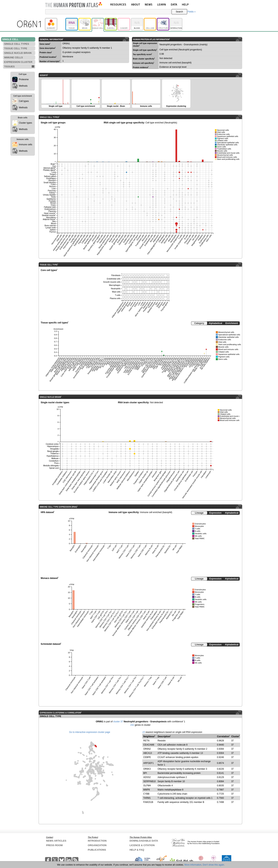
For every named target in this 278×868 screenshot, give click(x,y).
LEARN (162, 4)
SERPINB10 (149, 781)
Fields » (191, 12)
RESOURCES (118, 4)
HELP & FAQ (137, 850)
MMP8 (147, 790)
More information (193, 865)
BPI (145, 773)
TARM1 (147, 798)
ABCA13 (148, 753)
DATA (174, 4)
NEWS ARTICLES (56, 841)
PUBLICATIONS (97, 850)
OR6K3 (147, 769)
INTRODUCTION (97, 841)
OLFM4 (147, 786)
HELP (185, 4)
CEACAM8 (149, 745)
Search (179, 12)
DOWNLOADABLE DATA (144, 841)
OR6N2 (147, 749)
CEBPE (147, 757)
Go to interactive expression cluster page (90, 732)
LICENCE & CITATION (142, 845)
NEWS (149, 4)
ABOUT (136, 4)
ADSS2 (147, 777)
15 (144, 732)
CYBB (146, 794)
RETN (146, 741)
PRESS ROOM (54, 845)
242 (132, 725)
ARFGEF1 (148, 763)
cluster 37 (118, 722)
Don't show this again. (214, 865)
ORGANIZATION (97, 845)
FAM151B (148, 802)
